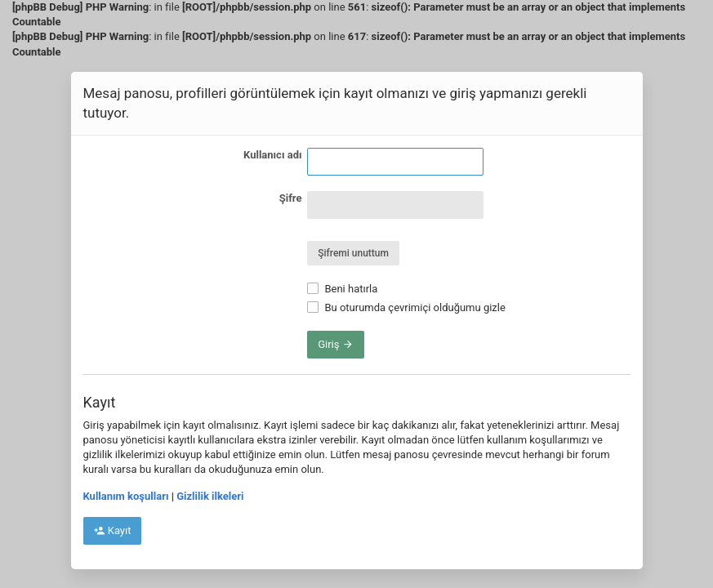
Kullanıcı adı (272, 155)
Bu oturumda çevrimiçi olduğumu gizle (406, 307)
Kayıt (113, 530)
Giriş (336, 344)
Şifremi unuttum (353, 253)
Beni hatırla (342, 289)
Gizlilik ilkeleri (210, 496)
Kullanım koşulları (126, 496)
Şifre (291, 198)
